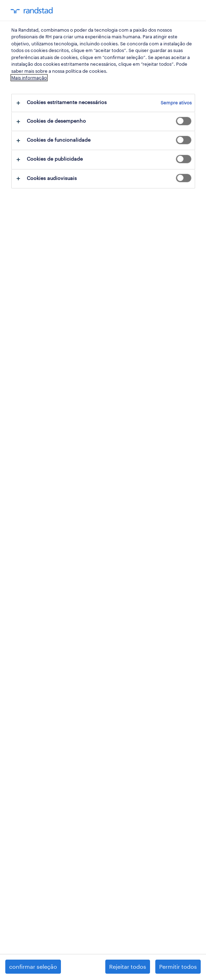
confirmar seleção (33, 966)
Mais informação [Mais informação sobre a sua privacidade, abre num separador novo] (29, 78)
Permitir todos (178, 966)
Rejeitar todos (128, 966)
